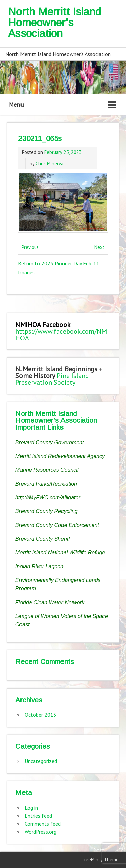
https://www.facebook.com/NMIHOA (62, 335)
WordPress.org (40, 832)
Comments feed (43, 824)
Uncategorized (41, 761)
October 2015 (40, 715)
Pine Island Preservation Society (52, 379)
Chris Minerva (50, 163)
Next (99, 247)
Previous (30, 247)
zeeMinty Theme (101, 859)
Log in (31, 808)
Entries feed (38, 816)
